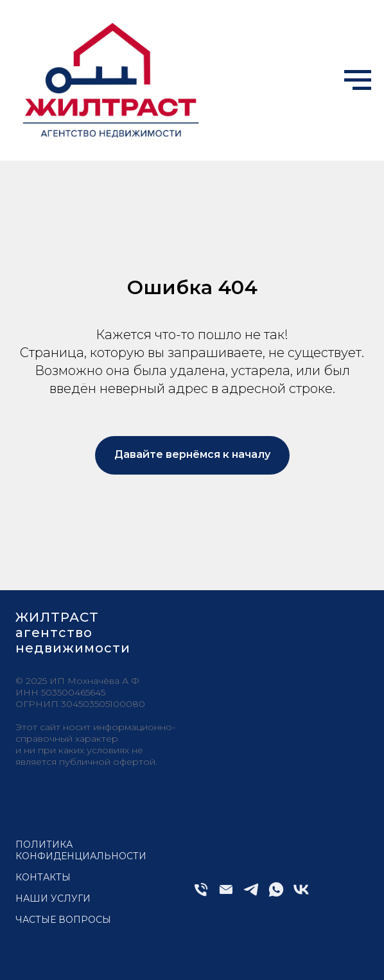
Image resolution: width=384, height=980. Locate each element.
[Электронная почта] (226, 895)
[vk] (301, 895)
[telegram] (251, 895)
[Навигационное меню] (358, 80)
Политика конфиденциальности (81, 850)
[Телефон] (201, 895)
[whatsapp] (276, 895)
